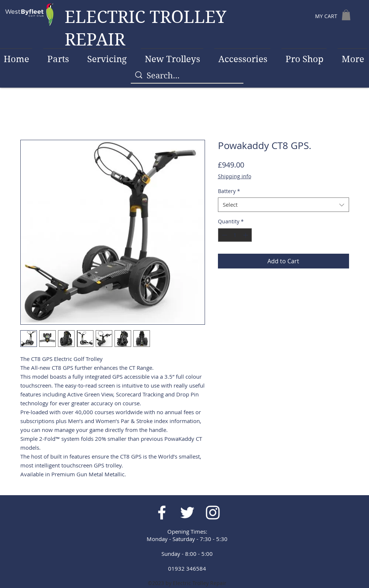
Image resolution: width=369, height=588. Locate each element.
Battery (229, 191)
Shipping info (235, 176)
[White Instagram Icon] (213, 513)
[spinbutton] (235, 235)
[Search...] (187, 76)
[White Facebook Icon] (162, 513)
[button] (346, 15)
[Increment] (246, 235)
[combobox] (283, 205)
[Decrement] (224, 235)
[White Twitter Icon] (187, 513)
